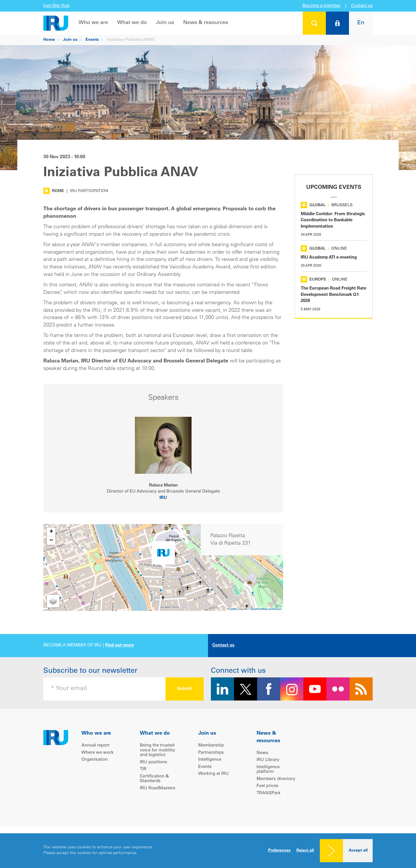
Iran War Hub (56, 6)
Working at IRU (213, 774)
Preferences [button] (279, 851)
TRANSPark (269, 793)
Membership (211, 746)
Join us (165, 23)
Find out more (119, 645)
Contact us (362, 6)
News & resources (206, 23)
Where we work (97, 753)
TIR (143, 769)
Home (49, 40)
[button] (163, 554)
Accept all (358, 851)
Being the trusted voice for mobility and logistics (157, 750)
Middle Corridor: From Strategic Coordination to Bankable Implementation (333, 220)
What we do (132, 23)
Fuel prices (268, 786)
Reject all (305, 851)
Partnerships (211, 753)
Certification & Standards (154, 779)
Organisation (95, 760)
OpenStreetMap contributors (266, 609)
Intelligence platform (268, 770)
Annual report (95, 746)
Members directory (276, 779)
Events (92, 40)
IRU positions (154, 762)
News (262, 753)
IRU (163, 498)
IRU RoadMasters (158, 788)
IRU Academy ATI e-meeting (329, 258)
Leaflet (232, 609)
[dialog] (208, 851)
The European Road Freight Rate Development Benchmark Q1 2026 (334, 295)
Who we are (93, 23)
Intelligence (210, 760)
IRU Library (268, 760)
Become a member (322, 6)
